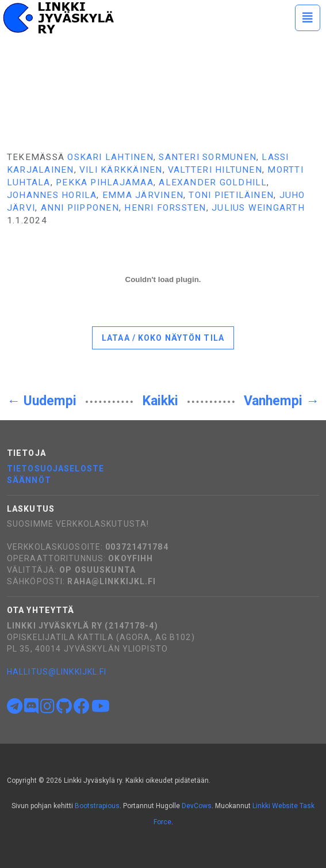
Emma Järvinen (143, 195)
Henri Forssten (165, 208)
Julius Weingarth (258, 208)
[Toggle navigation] (308, 18)
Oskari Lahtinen (110, 157)
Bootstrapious (97, 806)
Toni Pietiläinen (231, 195)
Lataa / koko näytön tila (163, 338)
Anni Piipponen (80, 208)
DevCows (197, 806)
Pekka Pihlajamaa (105, 182)
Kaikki (160, 401)
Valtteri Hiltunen (215, 170)
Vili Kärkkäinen (121, 170)
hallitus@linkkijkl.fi (57, 672)
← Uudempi (42, 401)
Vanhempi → (281, 401)
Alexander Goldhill (213, 182)
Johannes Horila (52, 195)
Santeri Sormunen (208, 157)
